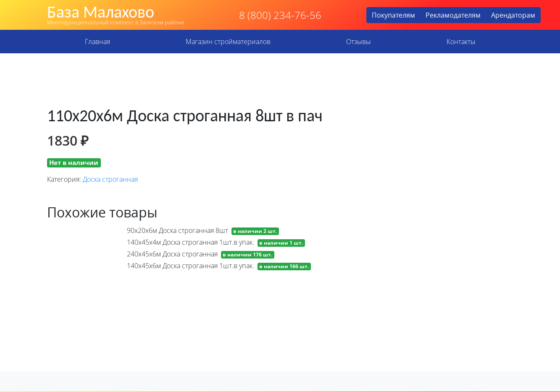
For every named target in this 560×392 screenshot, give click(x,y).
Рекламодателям (453, 15)
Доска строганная (110, 179)
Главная (97, 42)
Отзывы (359, 42)
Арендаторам (513, 15)
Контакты (461, 42)
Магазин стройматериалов (228, 42)
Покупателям (393, 15)
